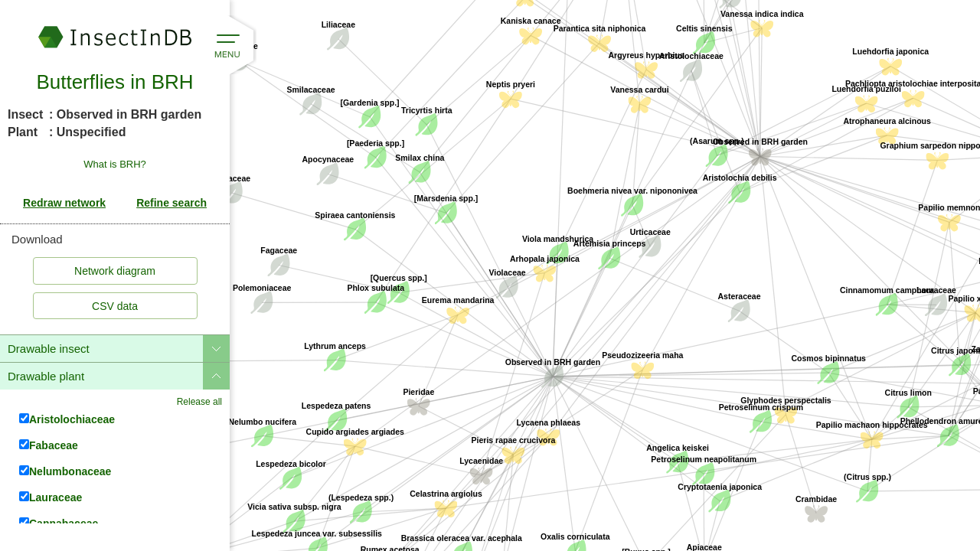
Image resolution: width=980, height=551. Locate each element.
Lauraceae (51, 497)
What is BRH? (115, 165)
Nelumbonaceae (65, 471)
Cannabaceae (59, 523)
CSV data (115, 306)
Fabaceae (49, 445)
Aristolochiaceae (67, 419)
